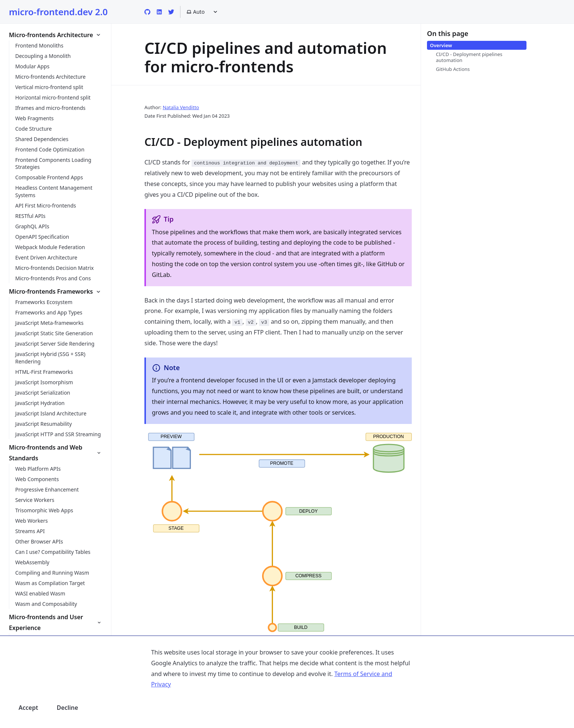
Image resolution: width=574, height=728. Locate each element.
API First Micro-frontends (46, 205)
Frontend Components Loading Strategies (53, 164)
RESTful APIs (30, 216)
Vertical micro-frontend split (49, 87)
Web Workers (32, 521)
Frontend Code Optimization (50, 149)
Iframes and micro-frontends (50, 108)
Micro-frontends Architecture (50, 77)
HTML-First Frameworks (44, 372)
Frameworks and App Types (49, 312)
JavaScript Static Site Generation (54, 333)
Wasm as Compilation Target (50, 583)
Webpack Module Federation (50, 247)
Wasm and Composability (46, 604)
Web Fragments (35, 118)
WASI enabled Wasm (40, 593)
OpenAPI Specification (42, 237)
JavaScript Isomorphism (44, 382)
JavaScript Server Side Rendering (55, 344)
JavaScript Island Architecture (51, 413)
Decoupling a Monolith (43, 56)
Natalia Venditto (181, 107)
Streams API (30, 531)
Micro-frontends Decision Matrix (54, 268)
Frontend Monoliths (39, 45)
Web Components (37, 479)
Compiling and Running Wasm (52, 573)
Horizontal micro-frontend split (53, 97)
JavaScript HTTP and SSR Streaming (58, 434)
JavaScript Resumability (43, 424)
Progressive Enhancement (47, 489)
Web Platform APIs (38, 469)
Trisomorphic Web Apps (44, 510)
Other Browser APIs (39, 541)
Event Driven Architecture (46, 257)
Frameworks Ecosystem (44, 302)
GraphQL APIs (32, 226)
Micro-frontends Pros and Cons (53, 278)
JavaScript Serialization (43, 393)
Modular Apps (32, 66)
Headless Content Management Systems (54, 191)
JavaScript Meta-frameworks (49, 323)
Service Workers (35, 500)
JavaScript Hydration (40, 403)
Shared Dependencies (42, 139)
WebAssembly (32, 562)
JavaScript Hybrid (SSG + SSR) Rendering (50, 358)
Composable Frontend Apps (49, 177)
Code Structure (33, 129)
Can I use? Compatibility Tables (53, 552)
